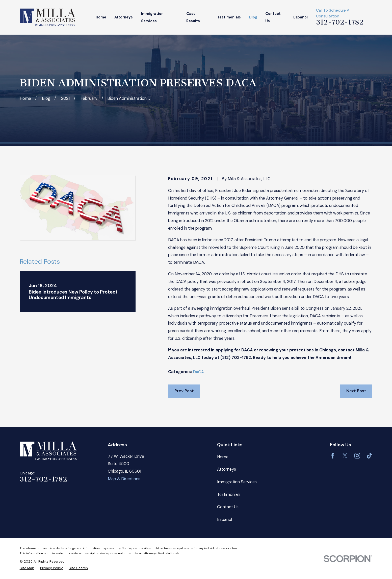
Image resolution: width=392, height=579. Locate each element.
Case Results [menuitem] (193, 17)
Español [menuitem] (300, 17)
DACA (198, 372)
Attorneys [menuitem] (124, 17)
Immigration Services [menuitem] (152, 17)
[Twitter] (345, 456)
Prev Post (184, 391)
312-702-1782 (340, 22)
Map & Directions (124, 479)
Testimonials (229, 494)
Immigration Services (237, 482)
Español (225, 520)
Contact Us (228, 507)
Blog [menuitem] (253, 17)
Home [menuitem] (101, 17)
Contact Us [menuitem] (273, 17)
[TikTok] (369, 456)
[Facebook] (333, 456)
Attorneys (227, 469)
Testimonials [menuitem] (229, 17)
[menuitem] (27, 568)
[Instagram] (357, 456)
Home (223, 457)
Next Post (356, 391)
